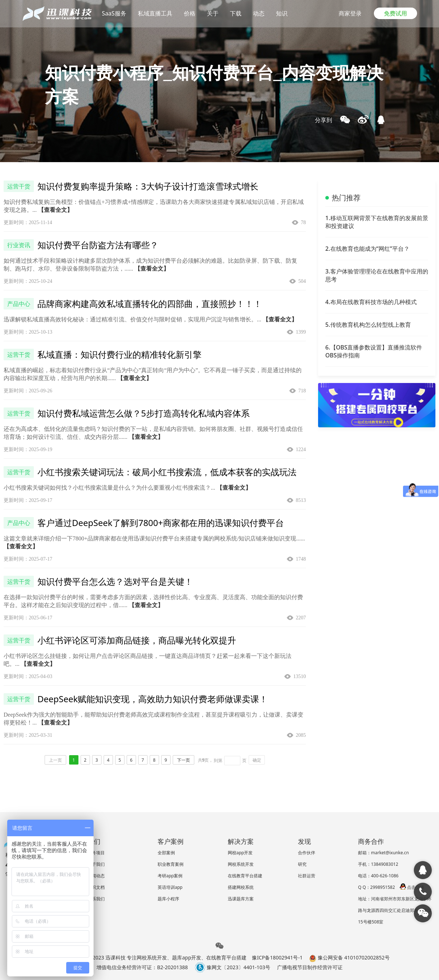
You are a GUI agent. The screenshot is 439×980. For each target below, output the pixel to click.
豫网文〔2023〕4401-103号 (232, 967)
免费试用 (395, 13)
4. (371, 302)
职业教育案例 (171, 864)
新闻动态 (96, 876)
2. (367, 249)
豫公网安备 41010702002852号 (349, 957)
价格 (190, 13)
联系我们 (96, 899)
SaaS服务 (114, 13)
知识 (282, 13)
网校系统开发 (241, 864)
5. (368, 325)
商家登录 (350, 13)
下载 (236, 13)
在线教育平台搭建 (245, 876)
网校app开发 (240, 853)
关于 (213, 13)
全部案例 (166, 853)
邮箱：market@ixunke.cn (383, 853)
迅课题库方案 (241, 899)
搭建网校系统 (241, 887)
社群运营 (307, 876)
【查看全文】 (55, 210)
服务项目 (96, 853)
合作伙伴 (307, 853)
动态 (259, 13)
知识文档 (96, 887)
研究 (302, 864)
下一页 (184, 760)
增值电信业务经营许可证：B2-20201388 (142, 967)
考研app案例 (170, 876)
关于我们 (96, 864)
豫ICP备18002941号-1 (277, 957)
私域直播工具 (155, 13)
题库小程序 (168, 899)
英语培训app (170, 887)
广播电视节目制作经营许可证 (310, 967)
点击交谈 (412, 887)
